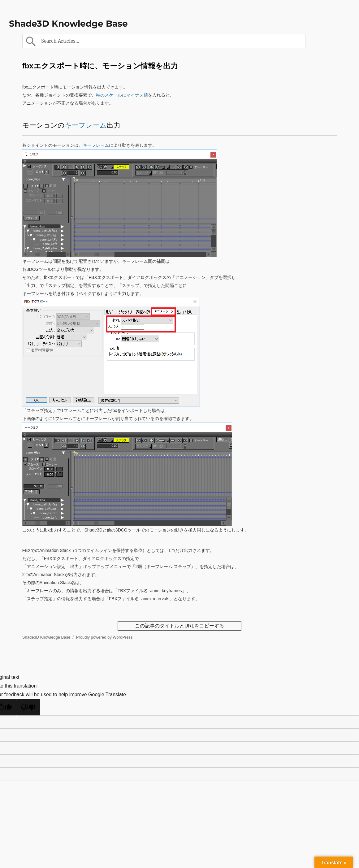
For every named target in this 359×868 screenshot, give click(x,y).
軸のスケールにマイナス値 (122, 95)
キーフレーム (86, 125)
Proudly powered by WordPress (104, 637)
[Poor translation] (28, 707)
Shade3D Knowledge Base (68, 24)
